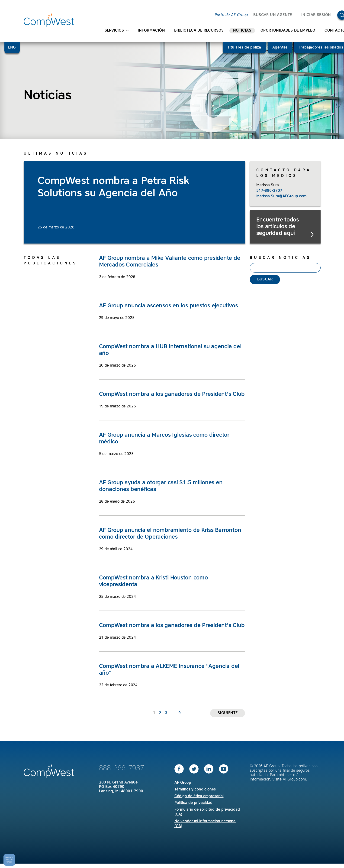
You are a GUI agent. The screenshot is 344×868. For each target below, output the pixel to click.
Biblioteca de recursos (199, 31)
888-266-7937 (122, 768)
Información (151, 31)
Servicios (117, 31)
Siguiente (228, 713)
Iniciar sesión (316, 15)
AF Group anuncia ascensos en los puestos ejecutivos (169, 306)
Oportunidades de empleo (288, 31)
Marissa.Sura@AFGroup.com (281, 196)
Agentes (280, 48)
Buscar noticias (280, 258)
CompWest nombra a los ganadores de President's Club (172, 394)
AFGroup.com (294, 780)
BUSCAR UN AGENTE (273, 15)
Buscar (265, 280)
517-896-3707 (269, 191)
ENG (12, 48)
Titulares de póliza (244, 48)
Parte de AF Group (231, 15)
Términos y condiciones (195, 790)
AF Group (183, 783)
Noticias (242, 31)
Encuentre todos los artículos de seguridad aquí (286, 227)
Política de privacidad (193, 803)
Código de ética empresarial (199, 796)
